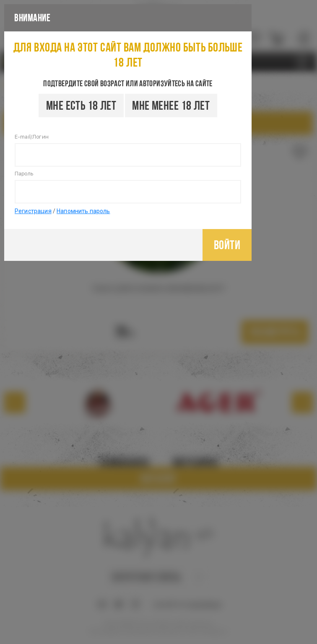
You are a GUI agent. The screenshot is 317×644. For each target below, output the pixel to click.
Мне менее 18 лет (171, 105)
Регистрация (33, 211)
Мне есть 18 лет (81, 105)
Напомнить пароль (83, 211)
